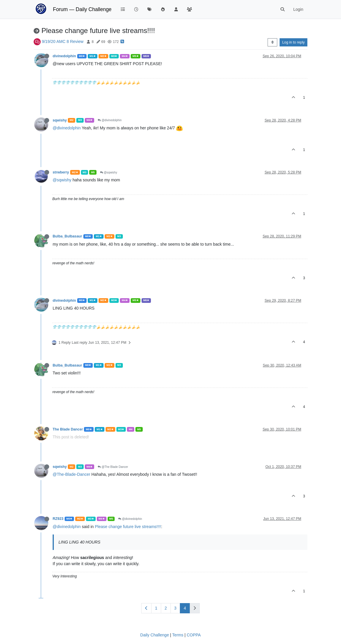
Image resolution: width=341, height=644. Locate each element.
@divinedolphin (110, 120)
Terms (178, 635)
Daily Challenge (155, 635)
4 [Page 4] (185, 608)
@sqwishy (109, 172)
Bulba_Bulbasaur (67, 236)
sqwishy (60, 120)
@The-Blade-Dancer (72, 474)
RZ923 (58, 519)
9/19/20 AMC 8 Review (63, 41)
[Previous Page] (146, 608)
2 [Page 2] (166, 608)
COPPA (194, 635)
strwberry (61, 172)
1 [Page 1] (156, 608)
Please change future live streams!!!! (128, 527)
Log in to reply (293, 42)
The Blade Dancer (68, 429)
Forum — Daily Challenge (82, 9)
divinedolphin (64, 56)
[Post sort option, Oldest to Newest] (272, 42)
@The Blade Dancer (113, 467)
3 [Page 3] (175, 608)
